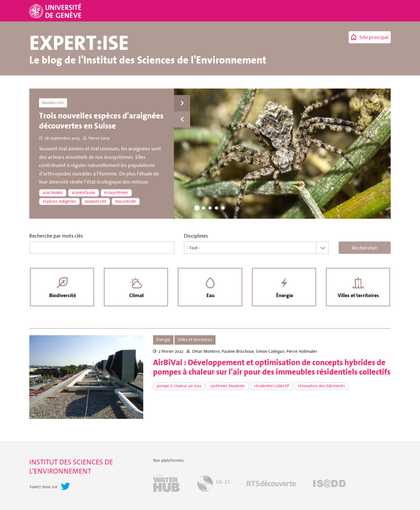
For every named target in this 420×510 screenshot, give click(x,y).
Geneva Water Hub (166, 484)
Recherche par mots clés (56, 236)
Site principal (374, 37)
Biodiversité (62, 296)
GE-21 (213, 484)
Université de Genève (56, 11)
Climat (136, 296)
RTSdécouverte (271, 484)
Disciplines (196, 236)
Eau (210, 296)
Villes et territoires (358, 296)
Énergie (284, 296)
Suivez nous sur (43, 487)
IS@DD (329, 484)
